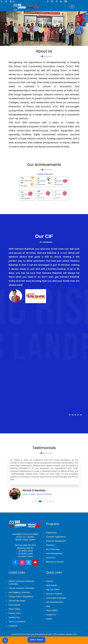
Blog (48, 606)
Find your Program (54, 594)
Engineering (51, 533)
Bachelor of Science (55, 562)
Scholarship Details (17, 601)
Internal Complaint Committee (21, 588)
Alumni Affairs (52, 610)
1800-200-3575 (29, 545)
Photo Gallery (15, 609)
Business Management (56, 541)
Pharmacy (50, 545)
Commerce (51, 558)
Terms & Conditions (17, 622)
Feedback (13, 626)
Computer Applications (56, 537)
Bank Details (52, 585)
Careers (50, 581)
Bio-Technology (53, 549)
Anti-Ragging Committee (19, 592)
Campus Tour (14, 617)
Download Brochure (55, 602)
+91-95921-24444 (25, 556)
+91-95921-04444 (25, 551)
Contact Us (51, 615)
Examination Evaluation (56, 598)
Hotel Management (54, 553)
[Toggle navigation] (72, 7)
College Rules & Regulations (21, 596)
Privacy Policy (15, 613)
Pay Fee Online (53, 590)
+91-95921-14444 (25, 554)
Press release (15, 605)
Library (49, 619)
